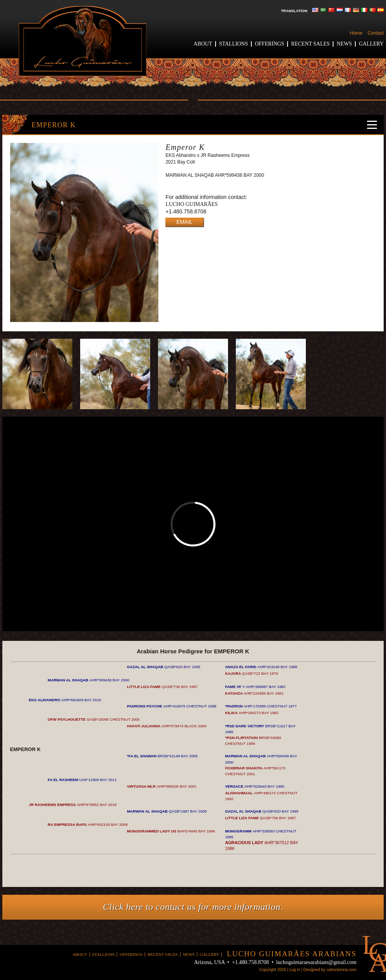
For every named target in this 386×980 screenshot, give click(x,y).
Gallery (371, 44)
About (203, 44)
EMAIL (184, 222)
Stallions (233, 44)
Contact (376, 33)
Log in (295, 970)
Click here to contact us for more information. (193, 907)
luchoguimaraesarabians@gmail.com (316, 962)
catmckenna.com (341, 970)
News (344, 44)
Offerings (269, 44)
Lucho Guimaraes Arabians (82, 41)
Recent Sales (310, 44)
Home (356, 33)
